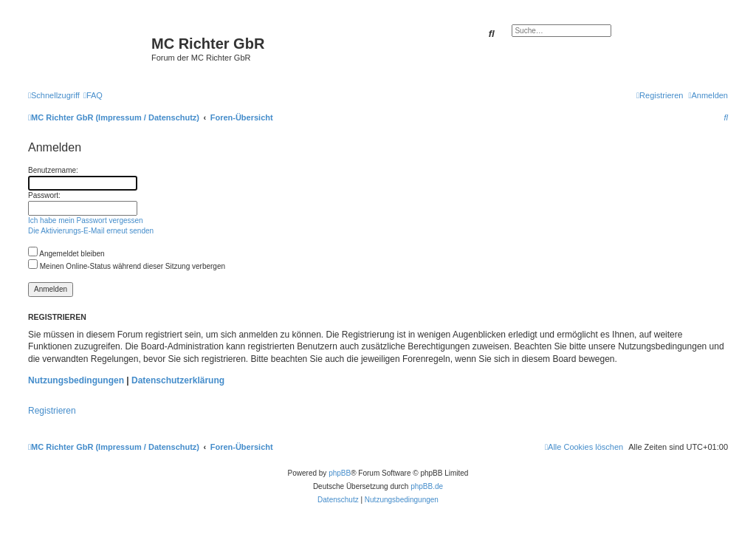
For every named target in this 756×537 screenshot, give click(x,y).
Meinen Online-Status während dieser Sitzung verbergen (127, 266)
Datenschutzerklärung (178, 380)
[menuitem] (93, 95)
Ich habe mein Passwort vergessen (86, 220)
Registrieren (52, 411)
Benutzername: (53, 170)
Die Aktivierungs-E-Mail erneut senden (91, 231)
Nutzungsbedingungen (76, 380)
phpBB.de (427, 486)
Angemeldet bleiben (66, 254)
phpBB (340, 473)
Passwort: (44, 195)
